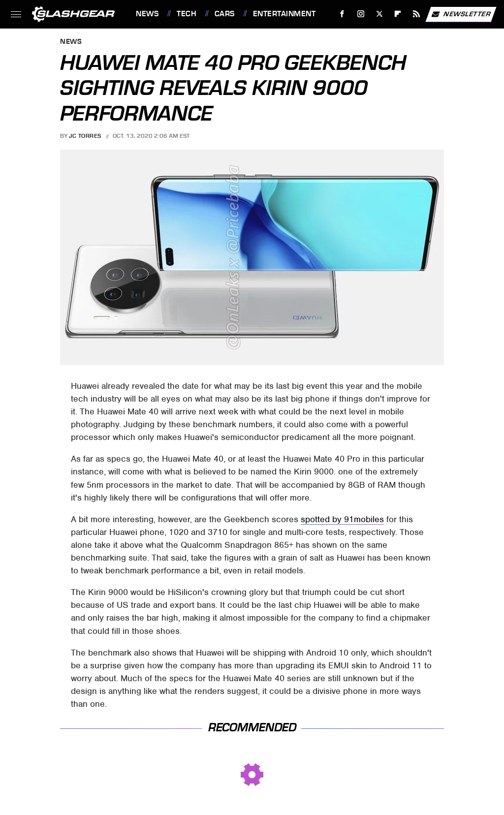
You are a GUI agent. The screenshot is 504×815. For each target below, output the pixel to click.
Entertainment (284, 14)
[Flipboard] (398, 14)
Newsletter (461, 14)
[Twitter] (379, 14)
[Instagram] (361, 14)
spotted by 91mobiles (342, 519)
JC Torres (85, 136)
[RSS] (417, 14)
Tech (187, 14)
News (147, 14)
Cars (225, 14)
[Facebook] (342, 14)
